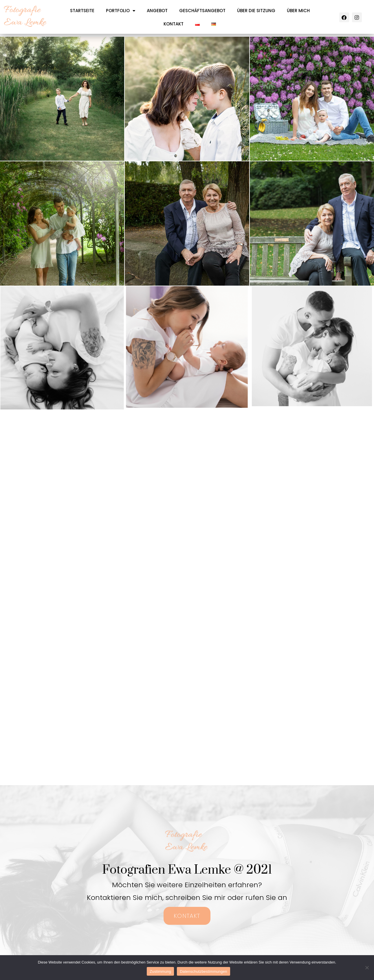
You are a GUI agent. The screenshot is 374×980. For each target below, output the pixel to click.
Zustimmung (160, 971)
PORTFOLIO (121, 11)
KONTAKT (174, 24)
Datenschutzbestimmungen (203, 971)
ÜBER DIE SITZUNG (256, 11)
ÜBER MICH (298, 11)
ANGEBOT (157, 11)
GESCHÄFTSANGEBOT (202, 11)
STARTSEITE (82, 11)
